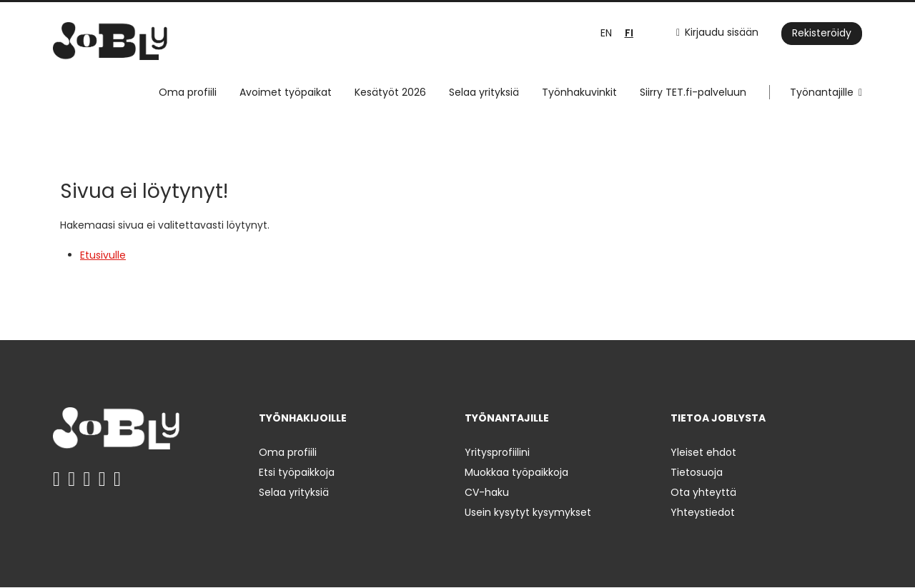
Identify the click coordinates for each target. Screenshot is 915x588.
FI (629, 33)
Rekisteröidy (822, 33)
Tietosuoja (697, 472)
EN (606, 33)
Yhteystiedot (703, 512)
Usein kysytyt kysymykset (528, 512)
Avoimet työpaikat (286, 92)
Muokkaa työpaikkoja (516, 472)
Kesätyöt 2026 (390, 92)
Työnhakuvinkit (579, 92)
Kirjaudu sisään (722, 32)
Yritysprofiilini (497, 452)
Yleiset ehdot (703, 452)
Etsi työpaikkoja (297, 472)
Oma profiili (188, 92)
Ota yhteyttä (703, 492)
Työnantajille (822, 92)
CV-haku (487, 492)
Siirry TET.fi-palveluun (693, 92)
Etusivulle (103, 255)
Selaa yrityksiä (484, 92)
